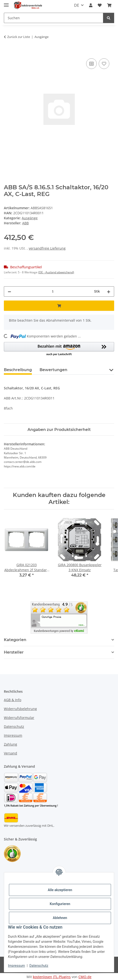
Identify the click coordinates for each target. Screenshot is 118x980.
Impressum (16, 966)
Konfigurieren (60, 904)
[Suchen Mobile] (54, 18)
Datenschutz (39, 966)
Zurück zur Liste (19, 37)
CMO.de (85, 977)
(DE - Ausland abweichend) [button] (56, 272)
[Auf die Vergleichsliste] (91, 64)
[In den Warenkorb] (8, 52)
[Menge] (53, 291)
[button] (91, 5)
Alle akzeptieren (60, 890)
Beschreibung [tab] (18, 370)
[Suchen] (109, 18)
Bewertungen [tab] (53, 370)
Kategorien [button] (15, 640)
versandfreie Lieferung (47, 248)
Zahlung (10, 744)
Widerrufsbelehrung (20, 709)
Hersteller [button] (14, 652)
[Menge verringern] (9, 291)
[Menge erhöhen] (109, 291)
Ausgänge (30, 218)
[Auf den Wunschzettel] (104, 64)
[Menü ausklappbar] (6, 3)
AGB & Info (13, 700)
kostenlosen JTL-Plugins (52, 977)
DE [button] (77, 5)
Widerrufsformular (19, 718)
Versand (10, 753)
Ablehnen (60, 918)
